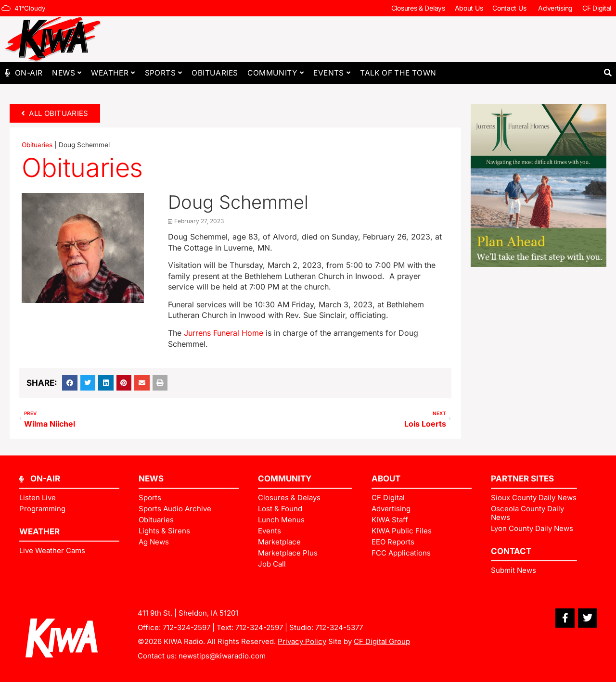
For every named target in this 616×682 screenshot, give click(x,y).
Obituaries (215, 73)
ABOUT (386, 479)
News (67, 73)
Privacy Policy (302, 641)
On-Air (29, 73)
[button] (608, 73)
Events (332, 73)
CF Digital (597, 8)
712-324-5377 (339, 627)
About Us (469, 8)
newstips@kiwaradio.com (222, 656)
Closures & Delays (418, 8)
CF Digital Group (382, 641)
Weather (113, 73)
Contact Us (510, 8)
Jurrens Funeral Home (224, 333)
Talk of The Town (398, 73)
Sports (164, 73)
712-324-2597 (186, 627)
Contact (511, 551)
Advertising (555, 8)
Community (276, 73)
